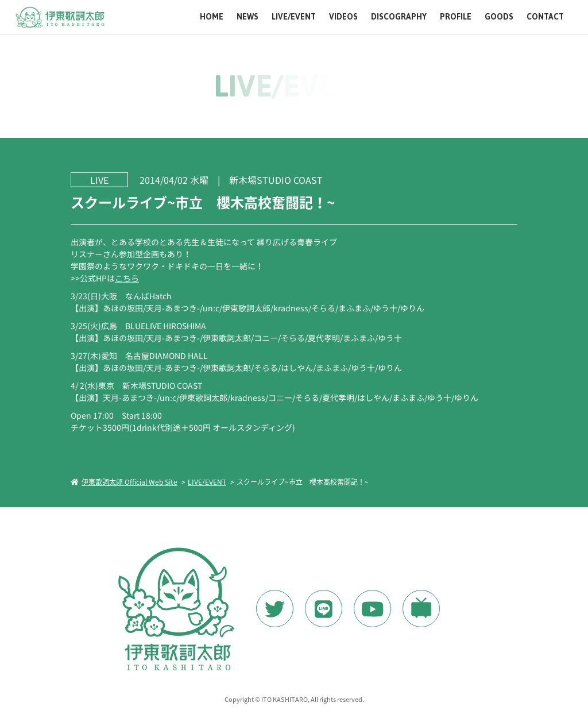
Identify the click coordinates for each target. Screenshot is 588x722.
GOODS (499, 17)
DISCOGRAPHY (399, 17)
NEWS (247, 17)
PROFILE (456, 17)
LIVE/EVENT (294, 17)
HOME (212, 17)
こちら (127, 277)
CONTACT (545, 17)
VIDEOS (343, 17)
